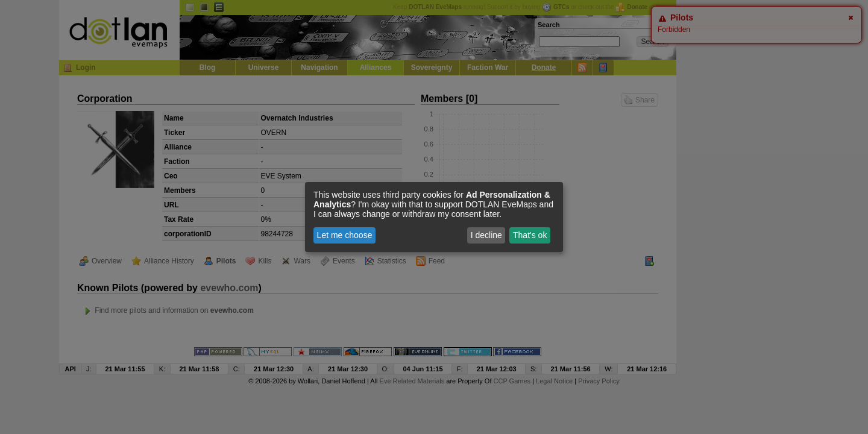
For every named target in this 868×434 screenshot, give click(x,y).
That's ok (530, 235)
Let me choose (345, 235)
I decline (486, 235)
